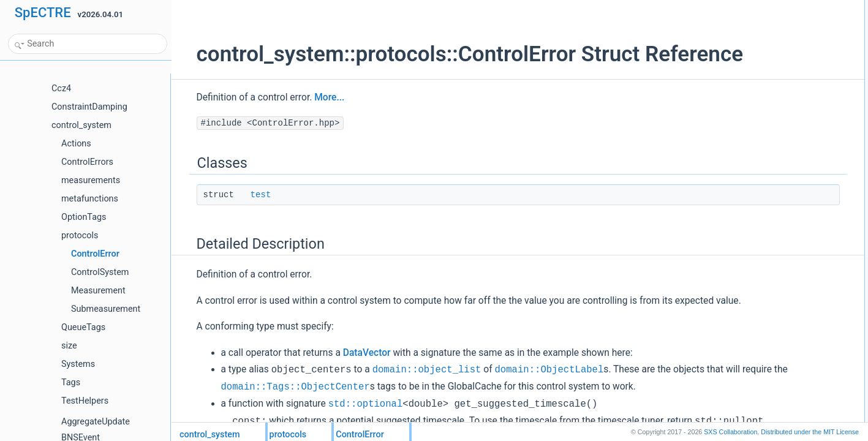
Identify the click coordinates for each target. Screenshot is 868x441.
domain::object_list (412, 412)
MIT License (810, 432)
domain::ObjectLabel (534, 412)
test (246, 221)
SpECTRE (43, 13)
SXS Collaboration (730, 432)
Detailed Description (747, 34)
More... (315, 123)
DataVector (352, 395)
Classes (727, 7)
